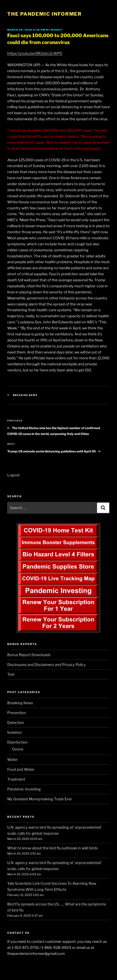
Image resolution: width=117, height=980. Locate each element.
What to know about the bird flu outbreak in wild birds (52, 848)
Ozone (18, 749)
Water (13, 760)
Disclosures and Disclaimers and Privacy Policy (46, 665)
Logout (13, 475)
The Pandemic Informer (44, 14)
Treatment (16, 779)
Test (11, 674)
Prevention (17, 713)
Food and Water (21, 769)
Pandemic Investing (24, 789)
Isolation (15, 732)
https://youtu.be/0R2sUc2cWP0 (35, 53)
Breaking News (25, 395)
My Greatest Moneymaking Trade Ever (40, 799)
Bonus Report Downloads (29, 655)
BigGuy (57, 30)
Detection (16, 723)
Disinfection (17, 742)
